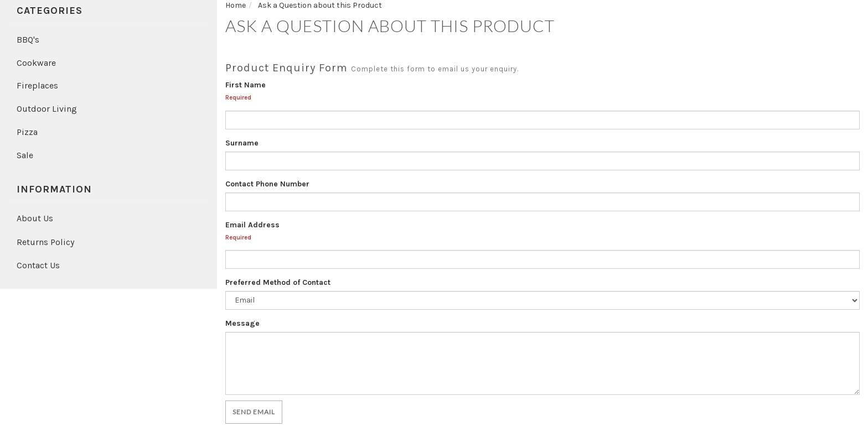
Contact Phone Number (267, 184)
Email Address (252, 225)
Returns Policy (45, 242)
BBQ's (28, 40)
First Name (246, 85)
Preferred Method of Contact (278, 282)
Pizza (27, 132)
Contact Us (38, 265)
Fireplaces (37, 85)
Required (238, 98)
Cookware (36, 63)
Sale (25, 155)
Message (242, 323)
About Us (35, 218)
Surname (242, 143)
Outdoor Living (47, 109)
